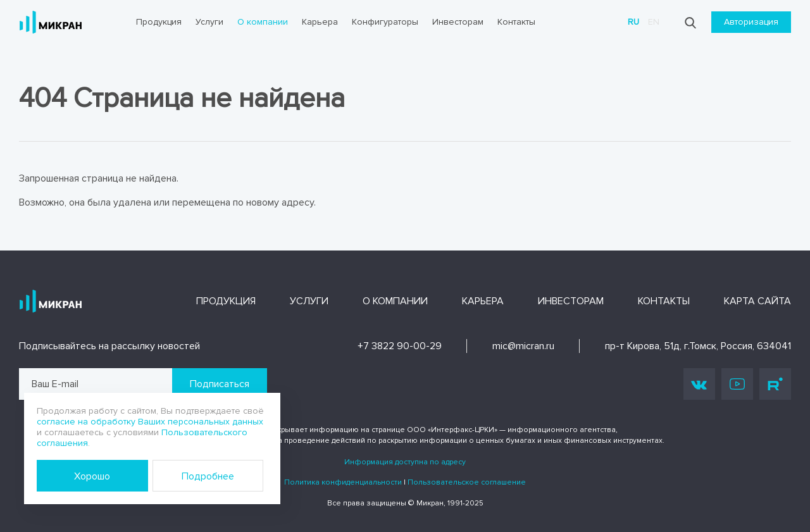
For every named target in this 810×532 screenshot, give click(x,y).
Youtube (737, 384)
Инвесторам (458, 22)
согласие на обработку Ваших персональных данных (150, 422)
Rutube (775, 384)
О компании (263, 22)
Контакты (516, 22)
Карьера (320, 22)
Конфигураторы (385, 22)
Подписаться (220, 384)
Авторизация (751, 22)
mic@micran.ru (523, 346)
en (654, 22)
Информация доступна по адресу (405, 462)
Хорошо (92, 476)
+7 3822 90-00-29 (400, 346)
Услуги (209, 22)
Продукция (159, 22)
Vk (699, 384)
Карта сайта (757, 301)
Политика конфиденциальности (343, 482)
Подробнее (208, 476)
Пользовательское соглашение (467, 482)
